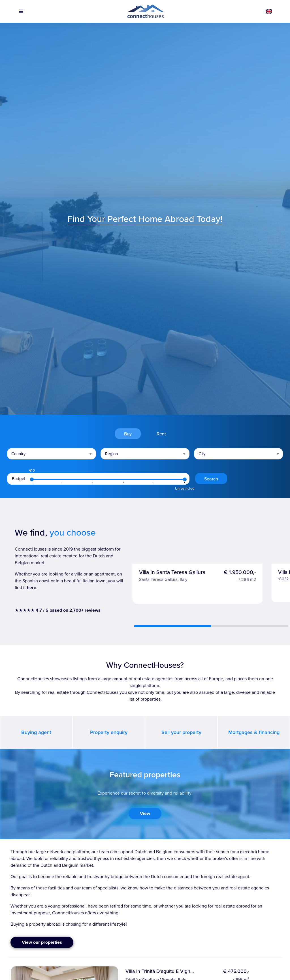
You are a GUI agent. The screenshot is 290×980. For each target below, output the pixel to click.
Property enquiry (109, 732)
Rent (161, 434)
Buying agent (36, 732)
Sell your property (181, 732)
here (32, 588)
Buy (128, 434)
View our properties (42, 942)
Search (211, 479)
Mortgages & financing (254, 732)
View (145, 813)
